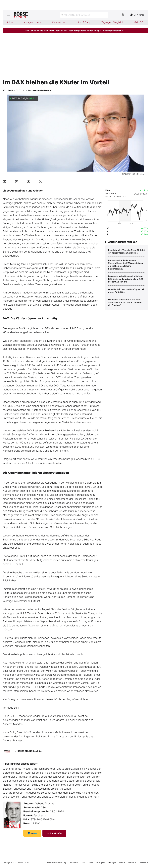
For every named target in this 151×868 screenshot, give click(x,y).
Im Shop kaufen (54, 833)
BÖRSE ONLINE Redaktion (30, 751)
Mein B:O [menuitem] (139, 22)
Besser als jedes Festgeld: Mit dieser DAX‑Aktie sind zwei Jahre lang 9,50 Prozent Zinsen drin (126, 279)
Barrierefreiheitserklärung (57, 863)
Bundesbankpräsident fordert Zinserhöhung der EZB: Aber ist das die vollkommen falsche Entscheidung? (126, 265)
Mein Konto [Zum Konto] (137, 15)
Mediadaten (144, 863)
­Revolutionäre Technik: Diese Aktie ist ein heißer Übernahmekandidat (126, 251)
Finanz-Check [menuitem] (60, 22)
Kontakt (122, 863)
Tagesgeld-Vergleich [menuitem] (112, 22)
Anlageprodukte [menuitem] (33, 22)
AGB (83, 863)
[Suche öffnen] (84, 15)
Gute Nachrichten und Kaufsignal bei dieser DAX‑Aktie (126, 291)
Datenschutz (74, 863)
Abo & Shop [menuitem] (84, 22)
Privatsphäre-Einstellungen (106, 863)
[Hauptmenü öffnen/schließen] (8, 15)
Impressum (132, 863)
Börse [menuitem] (10, 22)
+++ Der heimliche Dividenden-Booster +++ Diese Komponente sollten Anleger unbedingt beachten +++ (76, 31)
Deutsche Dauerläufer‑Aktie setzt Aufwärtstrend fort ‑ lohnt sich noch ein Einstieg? (126, 302)
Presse (90, 863)
